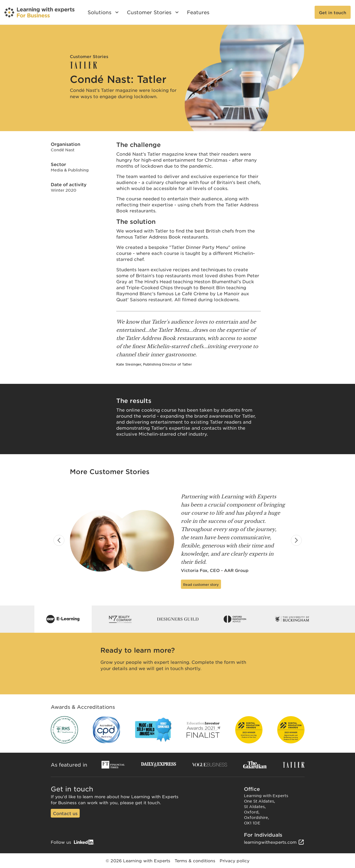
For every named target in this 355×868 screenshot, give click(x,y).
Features (198, 12)
